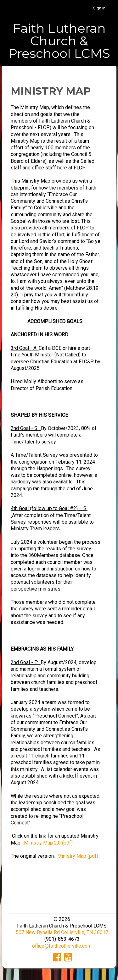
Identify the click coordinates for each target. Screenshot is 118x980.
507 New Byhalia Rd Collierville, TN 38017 (62, 932)
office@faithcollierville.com (62, 946)
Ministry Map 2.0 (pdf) (48, 843)
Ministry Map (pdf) (78, 856)
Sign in (99, 8)
